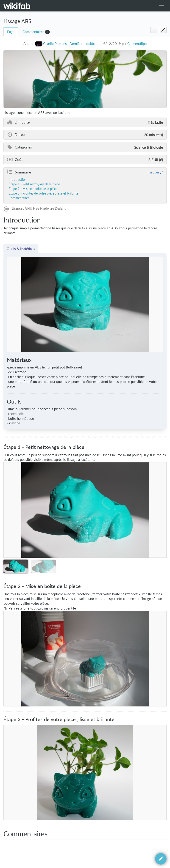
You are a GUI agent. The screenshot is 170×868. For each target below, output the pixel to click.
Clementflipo (137, 44)
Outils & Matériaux (21, 249)
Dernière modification (86, 44)
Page (11, 32)
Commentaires (33, 32)
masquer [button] (153, 172)
